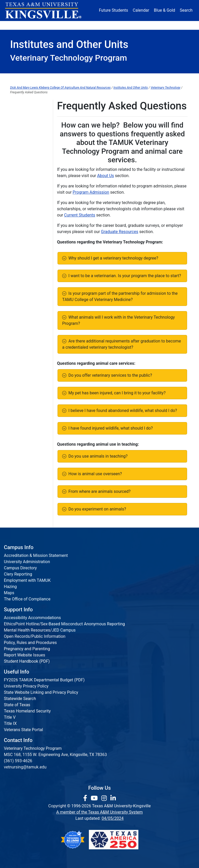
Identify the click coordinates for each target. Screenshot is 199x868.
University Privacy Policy (26, 686)
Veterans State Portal (23, 730)
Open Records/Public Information (35, 636)
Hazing (10, 587)
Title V (10, 717)
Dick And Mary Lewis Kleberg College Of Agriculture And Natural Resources (60, 88)
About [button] (19, 25)
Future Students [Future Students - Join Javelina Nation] (114, 10)
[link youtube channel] (95, 798)
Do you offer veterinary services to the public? (109, 375)
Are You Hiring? (24, 132)
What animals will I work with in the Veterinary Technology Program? (119, 320)
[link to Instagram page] (105, 798)
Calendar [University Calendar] (141, 10)
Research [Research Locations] (93, 25)
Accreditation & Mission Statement (36, 555)
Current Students (117, 78)
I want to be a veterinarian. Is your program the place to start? (124, 276)
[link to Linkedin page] (113, 798)
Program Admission (69, 78)
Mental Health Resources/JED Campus (40, 630)
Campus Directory (20, 568)
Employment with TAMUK (27, 580)
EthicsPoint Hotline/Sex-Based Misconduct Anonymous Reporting (64, 624)
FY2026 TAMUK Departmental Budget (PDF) (44, 680)
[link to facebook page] (86, 798)
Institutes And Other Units (131, 88)
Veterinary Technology (165, 88)
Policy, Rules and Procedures (30, 643)
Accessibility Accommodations (32, 618)
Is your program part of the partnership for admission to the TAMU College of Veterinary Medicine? (120, 296)
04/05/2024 (113, 818)
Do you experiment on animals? (96, 509)
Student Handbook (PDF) (27, 661)
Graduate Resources (164, 78)
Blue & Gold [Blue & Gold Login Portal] (165, 10)
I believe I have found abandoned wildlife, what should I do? (122, 411)
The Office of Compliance (27, 599)
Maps (9, 593)
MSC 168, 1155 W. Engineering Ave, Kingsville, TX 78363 (55, 755)
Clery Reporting (18, 574)
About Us (27, 78)
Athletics (160, 25)
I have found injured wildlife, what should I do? (110, 428)
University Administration (27, 562)
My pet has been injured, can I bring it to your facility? (116, 393)
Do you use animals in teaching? (97, 456)
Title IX (10, 723)
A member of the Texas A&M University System (99, 812)
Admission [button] (41, 25)
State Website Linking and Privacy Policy (41, 692)
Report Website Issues (24, 655)
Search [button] (186, 10)
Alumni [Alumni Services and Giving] (139, 25)
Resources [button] (116, 25)
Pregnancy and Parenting (27, 649)
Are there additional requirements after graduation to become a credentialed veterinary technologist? (122, 344)
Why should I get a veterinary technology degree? (112, 258)
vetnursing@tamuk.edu (25, 767)
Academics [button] (68, 25)
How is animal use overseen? (94, 474)
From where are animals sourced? (98, 491)
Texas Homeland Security (27, 711)
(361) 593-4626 (18, 761)
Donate (180, 25)
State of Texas (17, 705)
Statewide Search (20, 699)
